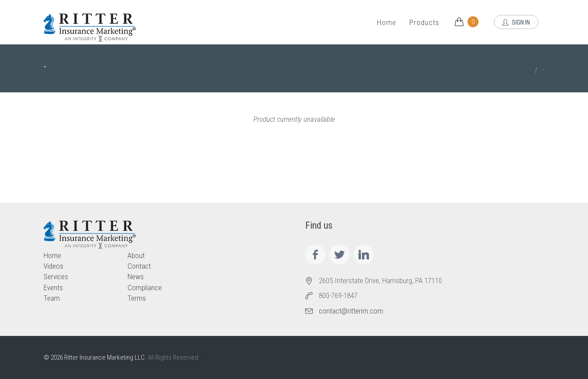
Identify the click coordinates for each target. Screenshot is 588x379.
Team (52, 298)
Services (56, 277)
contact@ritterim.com (351, 311)
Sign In (516, 22)
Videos (53, 266)
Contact (139, 266)
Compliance (145, 288)
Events (53, 288)
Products (424, 22)
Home (387, 22)
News (136, 277)
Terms (137, 298)
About (136, 255)
